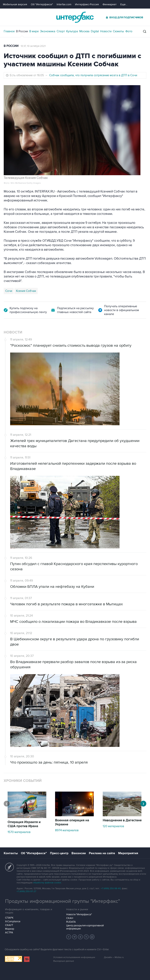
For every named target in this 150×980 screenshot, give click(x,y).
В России (22, 31)
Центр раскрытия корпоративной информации (85, 927)
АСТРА (9, 933)
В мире (34, 31)
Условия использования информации (74, 957)
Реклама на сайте (102, 853)
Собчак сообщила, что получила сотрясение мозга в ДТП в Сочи (93, 75)
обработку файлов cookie (47, 883)
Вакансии (79, 853)
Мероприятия (128, 853)
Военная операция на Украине (72, 822)
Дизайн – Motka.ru (114, 957)
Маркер (10, 929)
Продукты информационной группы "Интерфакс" (62, 901)
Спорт (61, 31)
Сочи (9, 291)
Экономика (48, 31)
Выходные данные (64, 961)
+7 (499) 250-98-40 (111, 889)
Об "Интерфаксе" (42, 4)
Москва (84, 31)
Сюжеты (118, 31)
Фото (129, 31)
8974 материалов (67, 830)
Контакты (11, 853)
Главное (9, 31)
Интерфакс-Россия (87, 4)
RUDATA (71, 922)
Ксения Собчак (26, 291)
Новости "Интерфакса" (79, 914)
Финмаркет (110, 4)
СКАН (70, 918)
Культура (72, 31)
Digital (95, 31)
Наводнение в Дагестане (122, 820)
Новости (106, 31)
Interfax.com (64, 4)
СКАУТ (9, 925)
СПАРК (9, 918)
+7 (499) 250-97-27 (26, 891)
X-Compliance (13, 921)
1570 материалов (19, 832)
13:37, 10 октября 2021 (33, 46)
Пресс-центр (59, 853)
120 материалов (113, 826)
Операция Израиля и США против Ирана (24, 824)
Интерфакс (75, 17)
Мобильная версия (15, 4)
